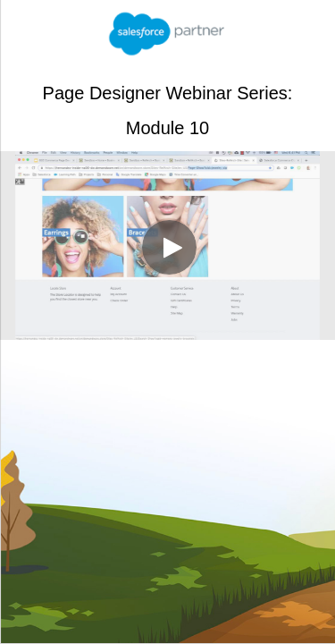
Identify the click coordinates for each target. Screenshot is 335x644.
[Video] (167, 246)
